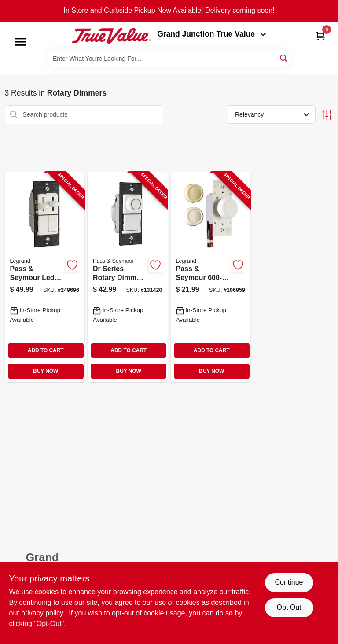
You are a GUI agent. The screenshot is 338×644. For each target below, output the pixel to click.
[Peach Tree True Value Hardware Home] (111, 36)
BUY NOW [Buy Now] (46, 371)
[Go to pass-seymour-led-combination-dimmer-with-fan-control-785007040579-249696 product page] (45, 277)
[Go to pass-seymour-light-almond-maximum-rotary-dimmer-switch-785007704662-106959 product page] (211, 277)
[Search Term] (169, 59)
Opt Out (289, 607)
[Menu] (20, 42)
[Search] (284, 58)
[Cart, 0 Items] (320, 36)
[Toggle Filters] (327, 115)
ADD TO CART (46, 350)
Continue (289, 582)
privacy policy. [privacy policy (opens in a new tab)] (43, 613)
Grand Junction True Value (212, 34)
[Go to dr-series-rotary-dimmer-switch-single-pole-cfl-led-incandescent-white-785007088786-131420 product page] (128, 277)
